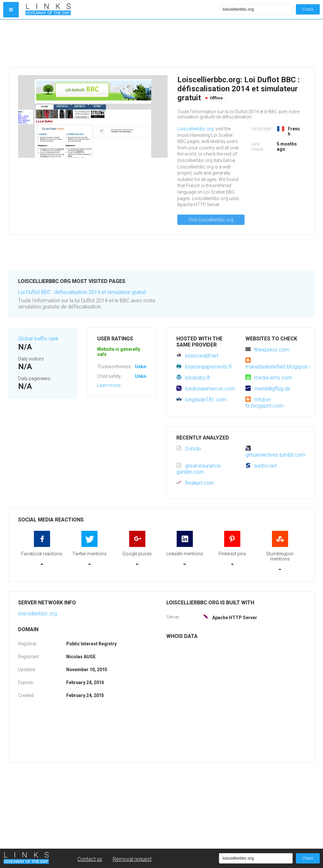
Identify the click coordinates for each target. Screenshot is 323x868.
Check (308, 9)
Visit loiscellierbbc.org (211, 220)
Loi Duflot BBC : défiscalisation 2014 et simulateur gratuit (82, 292)
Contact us (90, 859)
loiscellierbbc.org (37, 614)
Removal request (132, 859)
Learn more (109, 385)
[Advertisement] (121, 43)
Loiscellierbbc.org (195, 129)
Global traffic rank (38, 339)
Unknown (145, 367)
